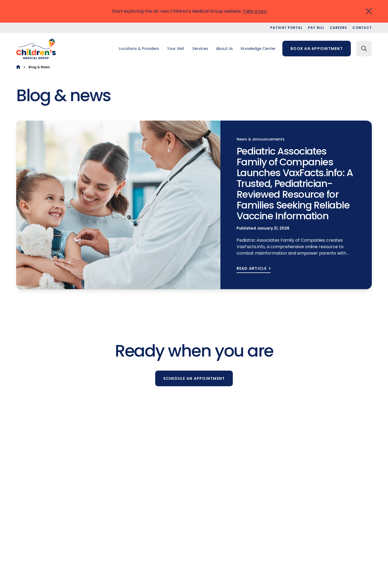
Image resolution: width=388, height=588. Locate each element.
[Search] (364, 49)
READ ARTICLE (252, 269)
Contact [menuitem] (362, 28)
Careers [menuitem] (339, 28)
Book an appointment (317, 49)
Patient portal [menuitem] (286, 28)
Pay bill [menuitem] (316, 28)
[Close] (369, 11)
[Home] (18, 67)
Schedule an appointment (194, 378)
